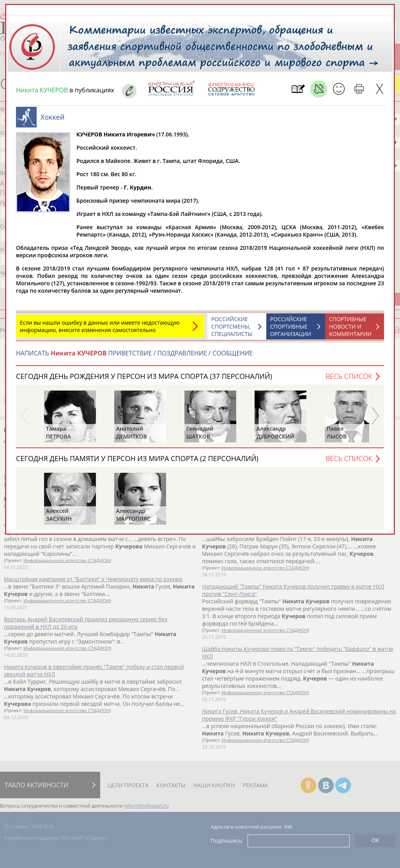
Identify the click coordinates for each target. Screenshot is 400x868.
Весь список (349, 376)
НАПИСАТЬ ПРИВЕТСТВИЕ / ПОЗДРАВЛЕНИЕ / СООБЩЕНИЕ (134, 353)
